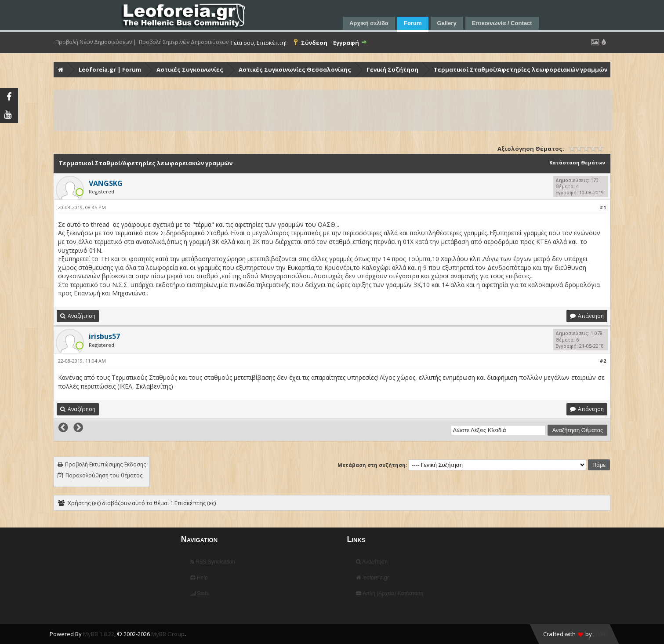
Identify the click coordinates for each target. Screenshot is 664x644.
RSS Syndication (213, 562)
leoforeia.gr (372, 578)
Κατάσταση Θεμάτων (577, 162)
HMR (599, 634)
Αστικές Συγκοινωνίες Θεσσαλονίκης (295, 69)
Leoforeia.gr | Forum (110, 69)
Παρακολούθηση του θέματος (104, 475)
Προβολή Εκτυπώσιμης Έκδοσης (105, 464)
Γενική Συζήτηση (392, 69)
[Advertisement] (318, 110)
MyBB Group (168, 634)
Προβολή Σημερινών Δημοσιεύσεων (184, 42)
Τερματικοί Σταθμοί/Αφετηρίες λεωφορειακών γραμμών (521, 69)
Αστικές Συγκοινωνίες (190, 69)
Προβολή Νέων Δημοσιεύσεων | (96, 42)
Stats (200, 593)
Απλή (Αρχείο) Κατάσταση (390, 593)
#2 (603, 361)
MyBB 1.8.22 (99, 634)
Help (199, 578)
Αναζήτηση (372, 562)
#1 (603, 207)
